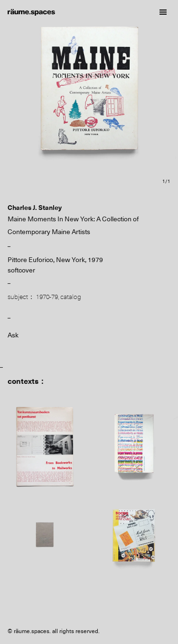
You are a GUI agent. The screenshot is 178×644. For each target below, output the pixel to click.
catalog (71, 297)
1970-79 (47, 297)
